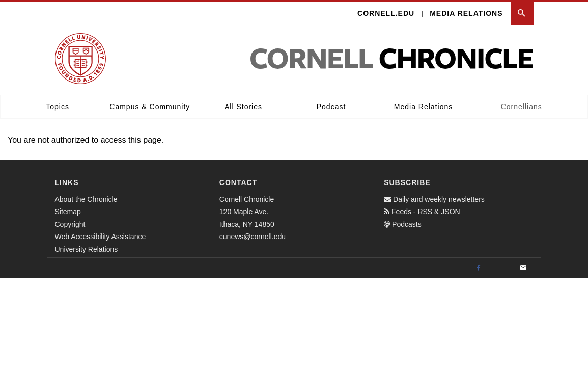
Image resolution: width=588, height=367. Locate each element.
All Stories (243, 107)
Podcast (331, 107)
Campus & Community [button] (150, 107)
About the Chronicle (86, 199)
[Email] (523, 268)
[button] (522, 14)
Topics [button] (58, 107)
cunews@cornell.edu (253, 237)
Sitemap (68, 212)
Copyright (70, 224)
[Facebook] (479, 268)
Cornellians (522, 107)
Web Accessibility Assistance (101, 237)
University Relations (87, 249)
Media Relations (466, 13)
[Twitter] (501, 268)
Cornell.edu (386, 13)
